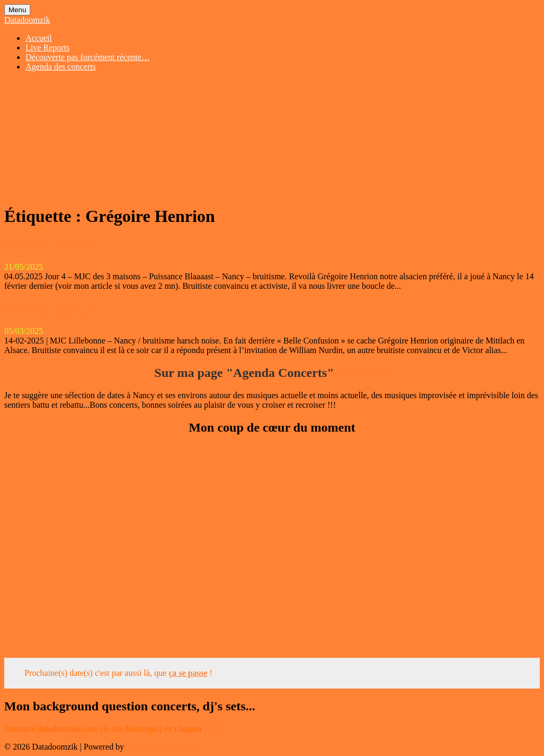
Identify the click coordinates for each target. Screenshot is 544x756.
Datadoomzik (27, 20)
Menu (17, 10)
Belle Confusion (47, 308)
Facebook (364, 373)
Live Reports (48, 48)
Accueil (39, 38)
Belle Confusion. (49, 244)
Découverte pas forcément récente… (88, 57)
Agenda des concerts (61, 67)
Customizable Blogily (164, 747)
